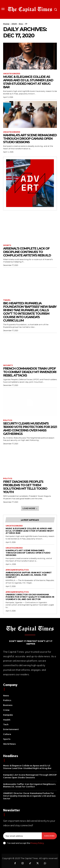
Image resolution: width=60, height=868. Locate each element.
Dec (21, 24)
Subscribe (49, 836)
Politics (8, 420)
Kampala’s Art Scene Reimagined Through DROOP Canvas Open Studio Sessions (30, 139)
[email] (22, 836)
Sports (7, 245)
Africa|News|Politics (17, 570)
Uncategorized (12, 74)
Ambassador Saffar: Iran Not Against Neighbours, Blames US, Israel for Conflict (29, 575)
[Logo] (30, 9)
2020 (14, 24)
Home (6, 24)
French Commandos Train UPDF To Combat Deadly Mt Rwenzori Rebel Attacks (30, 372)
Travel (7, 300)
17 (26, 24)
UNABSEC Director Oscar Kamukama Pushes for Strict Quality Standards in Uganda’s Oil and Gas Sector (30, 597)
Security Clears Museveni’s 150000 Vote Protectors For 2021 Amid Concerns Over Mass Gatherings (30, 429)
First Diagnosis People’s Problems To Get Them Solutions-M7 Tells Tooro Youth (25, 487)
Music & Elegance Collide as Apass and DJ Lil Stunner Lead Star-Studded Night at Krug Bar (28, 82)
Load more (30, 508)
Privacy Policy (37, 843)
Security (8, 365)
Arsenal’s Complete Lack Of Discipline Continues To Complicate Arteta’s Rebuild (27, 252)
